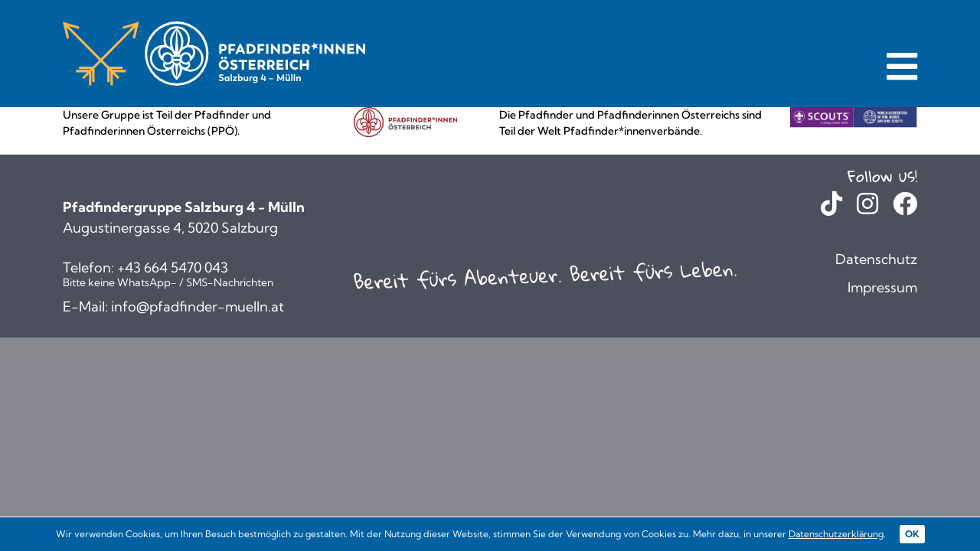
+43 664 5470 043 (173, 268)
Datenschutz (876, 259)
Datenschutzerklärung (836, 534)
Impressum (882, 287)
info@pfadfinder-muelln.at (198, 307)
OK (912, 534)
